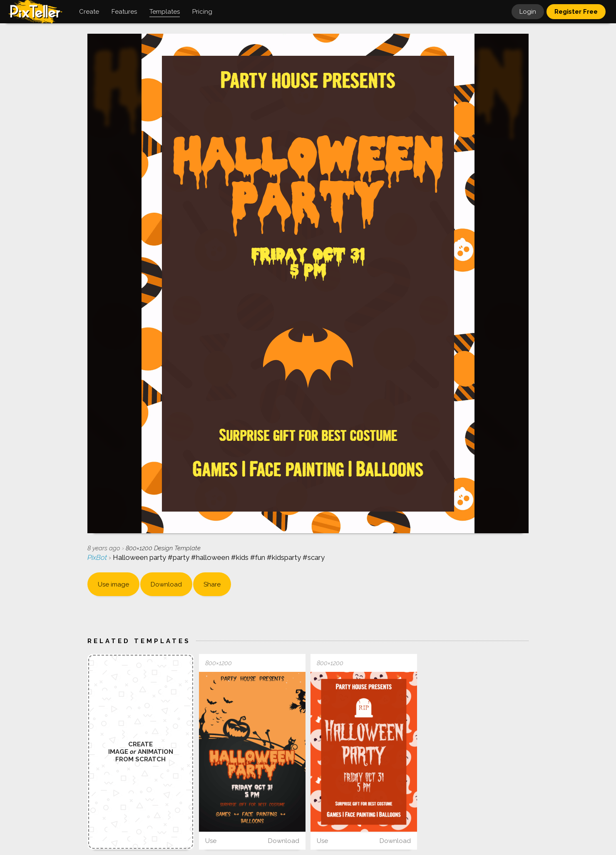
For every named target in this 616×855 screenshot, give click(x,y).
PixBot (98, 557)
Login (528, 12)
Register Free (576, 12)
